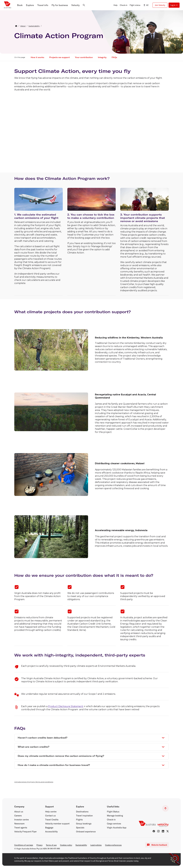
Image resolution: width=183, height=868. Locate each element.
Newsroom (19, 824)
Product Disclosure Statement (66, 706)
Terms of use (51, 845)
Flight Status (113, 812)
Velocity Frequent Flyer (25, 832)
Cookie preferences (113, 845)
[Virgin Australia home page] (7, 5)
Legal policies (96, 845)
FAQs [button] (114, 57)
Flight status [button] (135, 5)
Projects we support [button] (60, 57)
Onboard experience (86, 832)
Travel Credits (52, 820)
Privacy (39, 845)
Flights (79, 820)
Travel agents (21, 828)
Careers (18, 816)
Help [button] (116, 5)
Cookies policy (66, 845)
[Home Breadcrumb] (16, 26)
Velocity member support (57, 824)
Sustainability (81, 845)
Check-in (111, 820)
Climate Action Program (59, 36)
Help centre (51, 812)
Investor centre (22, 820)
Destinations (82, 812)
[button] (20, 5)
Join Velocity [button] (160, 5)
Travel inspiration (84, 816)
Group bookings (84, 824)
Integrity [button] (102, 57)
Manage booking (115, 816)
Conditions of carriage (24, 845)
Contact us (50, 816)
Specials (80, 828)
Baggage (49, 828)
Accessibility (51, 832)
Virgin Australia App (117, 828)
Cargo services (114, 824)
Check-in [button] (124, 5)
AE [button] (146, 5)
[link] (23, 26)
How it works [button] (37, 57)
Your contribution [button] (84, 57)
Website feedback (157, 845)
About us (19, 812)
